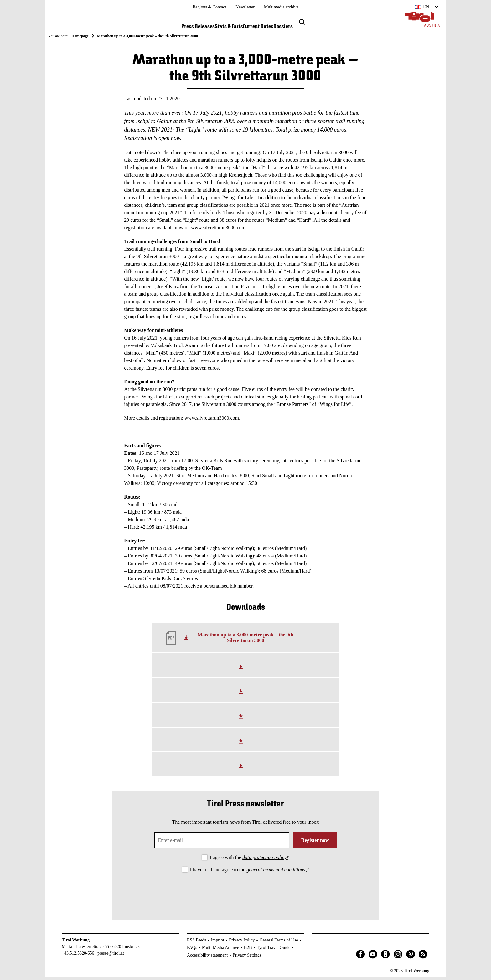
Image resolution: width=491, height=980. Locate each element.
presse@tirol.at (111, 956)
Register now (315, 843)
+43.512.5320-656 (78, 956)
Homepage (80, 36)
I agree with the (249, 861)
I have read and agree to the (250, 873)
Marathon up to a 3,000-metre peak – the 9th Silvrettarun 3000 (246, 641)
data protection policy (264, 861)
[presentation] (246, 894)
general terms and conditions (276, 873)
